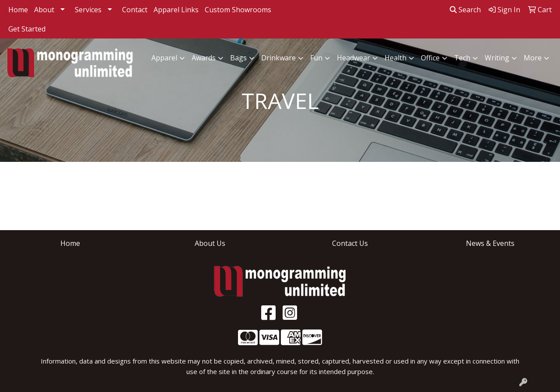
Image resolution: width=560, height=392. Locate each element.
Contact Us (350, 243)
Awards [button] (204, 58)
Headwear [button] (353, 58)
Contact (135, 10)
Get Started (27, 29)
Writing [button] (497, 58)
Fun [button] (316, 58)
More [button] (533, 58)
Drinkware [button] (278, 58)
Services (88, 10)
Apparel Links (176, 10)
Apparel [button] (164, 58)
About (44, 10)
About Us (210, 243)
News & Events (490, 243)
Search (465, 10)
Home (18, 10)
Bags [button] (238, 58)
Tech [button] (462, 58)
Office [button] (430, 58)
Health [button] (395, 58)
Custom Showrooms (238, 10)
